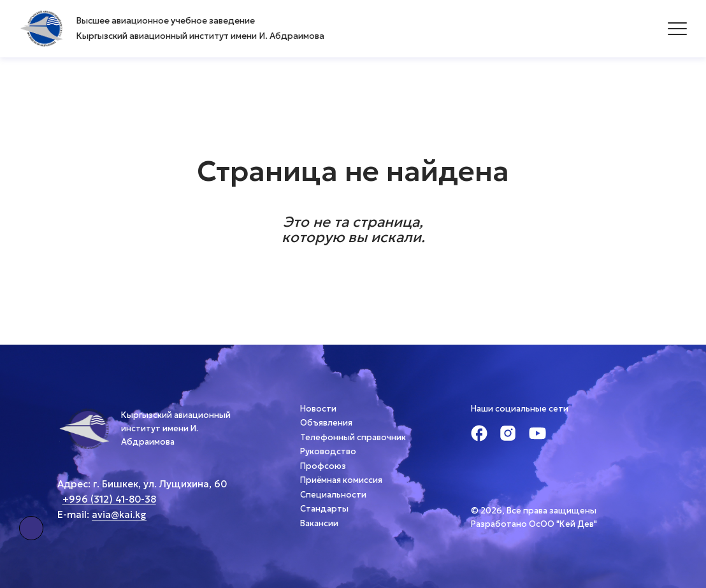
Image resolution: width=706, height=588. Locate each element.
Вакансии (319, 523)
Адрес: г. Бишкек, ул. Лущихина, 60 (142, 484)
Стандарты (324, 509)
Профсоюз (323, 466)
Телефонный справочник (353, 437)
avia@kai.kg (119, 514)
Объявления (326, 423)
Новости (318, 409)
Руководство (328, 451)
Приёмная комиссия (341, 480)
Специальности (333, 495)
